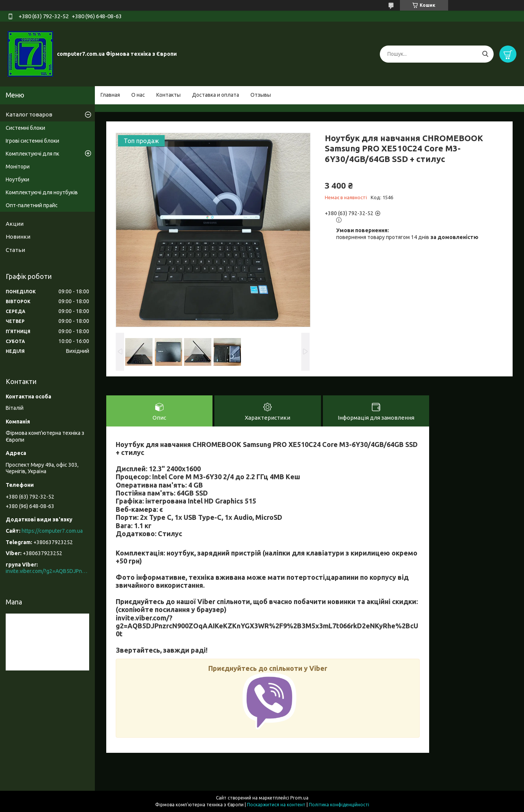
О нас (138, 95)
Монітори (18, 167)
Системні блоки (25, 128)
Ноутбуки (17, 179)
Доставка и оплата (216, 95)
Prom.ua (299, 798)
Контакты (168, 95)
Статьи (15, 250)
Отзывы (261, 95)
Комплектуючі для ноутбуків (42, 192)
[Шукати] (485, 54)
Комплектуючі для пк (32, 154)
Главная (110, 95)
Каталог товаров (29, 114)
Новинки (18, 237)
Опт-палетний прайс (32, 205)
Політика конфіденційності (339, 805)
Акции (15, 224)
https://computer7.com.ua (52, 531)
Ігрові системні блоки (32, 141)
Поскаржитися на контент (276, 805)
